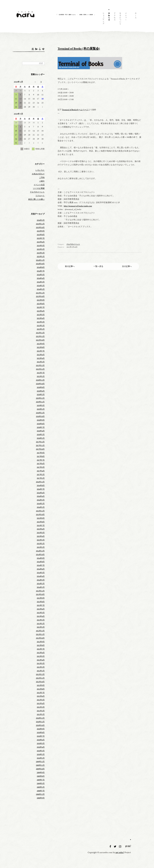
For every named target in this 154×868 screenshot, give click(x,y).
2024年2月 (41, 286)
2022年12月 (40, 333)
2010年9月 (41, 729)
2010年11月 (40, 722)
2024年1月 (41, 289)
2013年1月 (41, 627)
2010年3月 (41, 751)
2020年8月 (41, 387)
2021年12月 (40, 366)
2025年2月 (41, 253)
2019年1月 (41, 409)
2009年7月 (41, 780)
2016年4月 (41, 496)
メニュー (126, 19)
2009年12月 (40, 762)
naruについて (120, 19)
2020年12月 (40, 380)
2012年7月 (41, 649)
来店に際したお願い (36, 199)
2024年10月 (40, 264)
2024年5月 (41, 275)
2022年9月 (41, 344)
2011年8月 (41, 689)
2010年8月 (41, 733)
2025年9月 (41, 231)
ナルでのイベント (73, 244)
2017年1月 (41, 478)
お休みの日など (38, 174)
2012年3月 (41, 663)
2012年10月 (40, 638)
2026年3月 (41, 220)
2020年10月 (40, 384)
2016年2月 (41, 504)
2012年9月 (41, 642)
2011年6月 (41, 696)
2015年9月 (41, 518)
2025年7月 (41, 238)
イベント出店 (39, 185)
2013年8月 (41, 602)
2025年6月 (41, 242)
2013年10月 (40, 594)
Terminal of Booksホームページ (75, 110)
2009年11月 (40, 765)
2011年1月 (41, 714)
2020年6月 (41, 391)
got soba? (128, 847)
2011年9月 (41, 685)
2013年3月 (41, 620)
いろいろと (40, 170)
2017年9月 (41, 453)
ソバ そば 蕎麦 (39, 188)
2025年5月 (41, 246)
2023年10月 (40, 296)
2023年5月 (41, 315)
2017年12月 (40, 442)
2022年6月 (41, 355)
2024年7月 (41, 271)
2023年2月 (41, 326)
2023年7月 (41, 307)
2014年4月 (41, 576)
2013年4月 (41, 616)
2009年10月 (40, 769)
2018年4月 (41, 431)
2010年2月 (41, 754)
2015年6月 (41, 529)
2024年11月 (40, 260)
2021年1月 (41, 376)
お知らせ (109, 19)
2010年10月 (40, 725)
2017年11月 (40, 446)
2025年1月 (41, 257)
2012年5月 (41, 656)
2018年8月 (41, 424)
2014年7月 (41, 565)
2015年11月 (40, 511)
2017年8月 (41, 456)
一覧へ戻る (98, 266)
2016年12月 (40, 482)
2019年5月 (41, 406)
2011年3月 (41, 707)
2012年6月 (41, 653)
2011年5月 (41, 700)
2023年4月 (41, 318)
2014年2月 (41, 584)
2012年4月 (41, 660)
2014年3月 (41, 580)
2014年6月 (41, 569)
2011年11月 (40, 678)
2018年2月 (41, 435)
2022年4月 (41, 358)
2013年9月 (41, 598)
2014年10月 (40, 555)
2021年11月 (40, 369)
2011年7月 (41, 693)
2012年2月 (41, 667)
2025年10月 (40, 228)
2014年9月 (41, 558)
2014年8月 (41, 562)
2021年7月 (41, 373)
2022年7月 (41, 351)
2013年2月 (41, 624)
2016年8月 (41, 486)
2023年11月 (40, 293)
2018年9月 (41, 420)
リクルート (40, 196)
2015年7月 (41, 526)
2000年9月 (41, 798)
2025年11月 (40, 224)
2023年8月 (41, 304)
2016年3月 (41, 500)
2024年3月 (41, 282)
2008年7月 (41, 791)
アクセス (114, 19)
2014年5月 (41, 573)
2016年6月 (41, 493)
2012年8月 (41, 645)
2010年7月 (41, 736)
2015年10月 (40, 515)
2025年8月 (41, 235)
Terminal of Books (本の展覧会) (79, 49)
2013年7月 (41, 605)
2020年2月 (41, 395)
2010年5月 (41, 743)
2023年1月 (41, 329)
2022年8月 (41, 347)
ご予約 (42, 178)
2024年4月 (41, 278)
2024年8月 (41, 267)
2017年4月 (41, 471)
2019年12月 (40, 398)
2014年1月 (41, 587)
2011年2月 (41, 711)
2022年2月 (41, 362)
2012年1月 (41, 671)
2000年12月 (40, 794)
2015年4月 (41, 536)
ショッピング (103, 19)
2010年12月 (40, 718)
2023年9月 (41, 300)
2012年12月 (40, 631)
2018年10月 (40, 416)
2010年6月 (41, 740)
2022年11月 (40, 336)
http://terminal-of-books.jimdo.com (78, 206)
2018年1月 (41, 438)
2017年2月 (41, 475)
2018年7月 (41, 427)
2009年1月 (41, 787)
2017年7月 (41, 460)
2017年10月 (40, 449)
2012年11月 (40, 634)
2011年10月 (40, 682)
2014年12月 (40, 551)
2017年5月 (41, 467)
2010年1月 (41, 758)
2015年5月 (41, 533)
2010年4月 (41, 747)
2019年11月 (40, 402)
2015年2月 (41, 544)
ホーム (135, 19)
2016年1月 (41, 507)
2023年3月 (41, 322)
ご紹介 (42, 181)
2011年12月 (40, 674)
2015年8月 (41, 522)
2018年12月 (40, 413)
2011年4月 (41, 703)
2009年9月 (41, 773)
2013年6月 (41, 609)
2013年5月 (41, 613)
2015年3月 (41, 540)
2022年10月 (40, 340)
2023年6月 (41, 311)
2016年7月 (41, 489)
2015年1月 (41, 547)
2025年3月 (41, 249)
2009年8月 (41, 776)
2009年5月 (41, 784)
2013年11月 (40, 591)
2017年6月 (41, 464)
